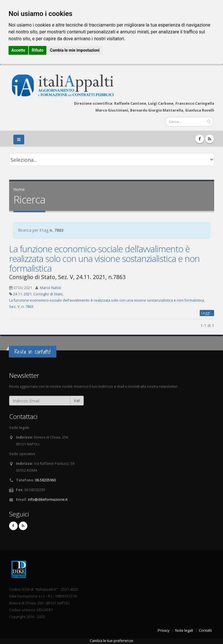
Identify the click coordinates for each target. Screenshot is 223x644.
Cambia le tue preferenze (111, 641)
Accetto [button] (18, 50)
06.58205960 (45, 480)
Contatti (205, 630)
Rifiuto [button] (38, 50)
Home (19, 189)
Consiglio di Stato (48, 294)
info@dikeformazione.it (48, 499)
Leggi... (207, 313)
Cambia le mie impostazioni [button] (75, 50)
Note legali (184, 630)
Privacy (164, 630)
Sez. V (14, 307)
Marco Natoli (50, 288)
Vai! (77, 400)
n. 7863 (27, 307)
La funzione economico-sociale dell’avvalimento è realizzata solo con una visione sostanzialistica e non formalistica (104, 259)
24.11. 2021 (22, 294)
